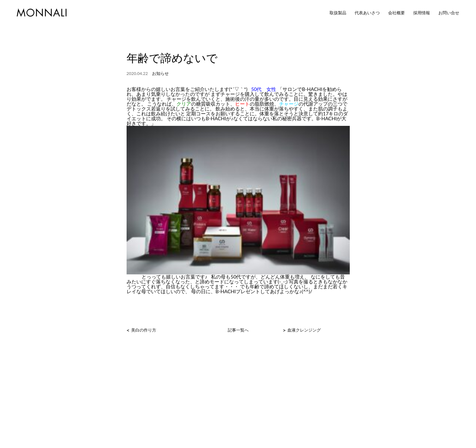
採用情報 (422, 13)
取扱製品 (338, 13)
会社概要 (396, 13)
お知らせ (160, 73)
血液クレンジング (304, 330)
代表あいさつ (367, 13)
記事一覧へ (238, 330)
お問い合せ (449, 13)
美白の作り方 (144, 330)
